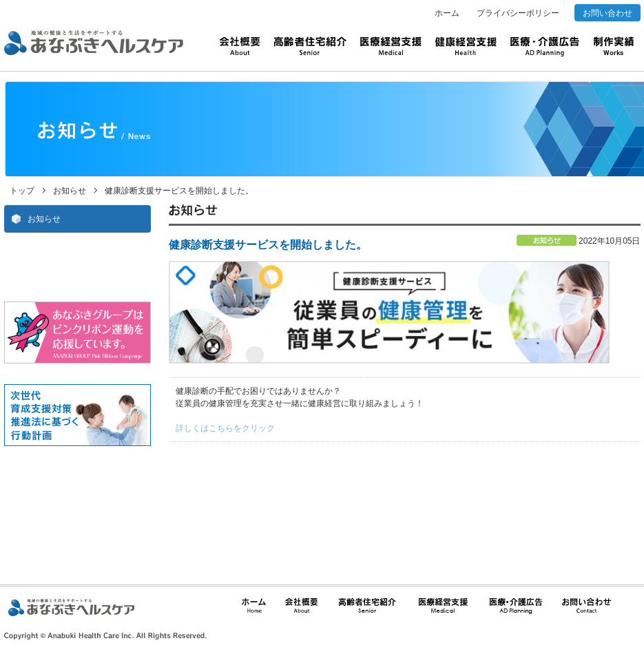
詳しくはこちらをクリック (225, 428)
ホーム (447, 13)
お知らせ (70, 191)
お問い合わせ (607, 13)
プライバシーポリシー (518, 13)
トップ (22, 191)
